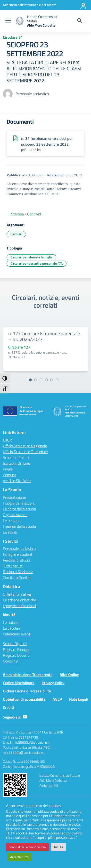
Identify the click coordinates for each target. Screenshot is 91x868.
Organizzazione (15, 515)
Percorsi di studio (16, 560)
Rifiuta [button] (59, 847)
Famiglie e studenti (18, 554)
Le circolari (11, 628)
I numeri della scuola (19, 526)
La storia (10, 532)
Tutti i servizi (13, 566)
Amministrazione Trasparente (28, 675)
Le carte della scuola (19, 509)
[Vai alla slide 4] (46, 380)
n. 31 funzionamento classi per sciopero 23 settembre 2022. (47, 141)
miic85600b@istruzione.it (31, 742)
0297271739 (28, 737)
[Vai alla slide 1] (30, 380)
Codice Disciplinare (19, 683)
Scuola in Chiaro (16, 457)
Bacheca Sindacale (18, 572)
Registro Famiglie (17, 649)
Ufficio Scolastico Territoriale (25, 452)
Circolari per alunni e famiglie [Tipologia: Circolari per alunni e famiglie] (31, 257)
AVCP (57, 699)
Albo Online (69, 675)
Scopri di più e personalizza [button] (27, 847)
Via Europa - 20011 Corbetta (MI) (39, 732)
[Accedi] (83, 5)
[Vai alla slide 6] (57, 380)
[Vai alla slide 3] (41, 380)
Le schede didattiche (20, 600)
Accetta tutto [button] (19, 857)
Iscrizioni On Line (17, 463)
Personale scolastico (19, 548)
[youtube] (25, 717)
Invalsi (8, 469)
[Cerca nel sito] (79, 21)
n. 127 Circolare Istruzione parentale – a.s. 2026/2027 (44, 336)
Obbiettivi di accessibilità (24, 699)
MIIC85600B (46, 766)
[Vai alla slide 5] (52, 380)
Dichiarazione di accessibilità (27, 691)
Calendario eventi (17, 634)
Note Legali (79, 699)
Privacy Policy (53, 683)
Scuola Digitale (15, 644)
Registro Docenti (16, 655)
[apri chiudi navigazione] (8, 21)
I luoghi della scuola (19, 503)
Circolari (16, 234)
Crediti (8, 707)
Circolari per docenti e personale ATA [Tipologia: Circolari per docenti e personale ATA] (37, 263)
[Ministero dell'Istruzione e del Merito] (30, 5)
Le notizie (11, 622)
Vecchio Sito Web (17, 481)
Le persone (12, 520)
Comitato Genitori (17, 577)
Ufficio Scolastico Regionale (25, 446)
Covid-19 (10, 661)
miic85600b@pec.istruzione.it (24, 752)
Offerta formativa (17, 594)
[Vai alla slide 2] (36, 380)
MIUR (7, 440)
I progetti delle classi (19, 606)
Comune (10, 475)
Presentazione (14, 497)
